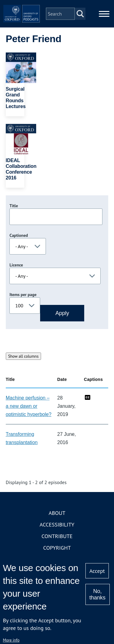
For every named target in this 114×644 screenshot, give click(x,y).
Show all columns (23, 356)
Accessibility (57, 525)
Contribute (57, 536)
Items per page (23, 295)
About (57, 513)
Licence (16, 265)
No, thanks (97, 594)
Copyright (57, 548)
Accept (97, 571)
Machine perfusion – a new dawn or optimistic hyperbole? (29, 406)
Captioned (19, 235)
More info (11, 640)
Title (14, 206)
